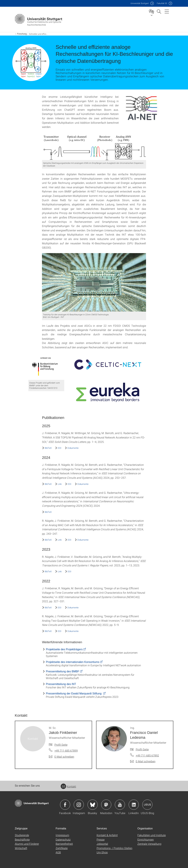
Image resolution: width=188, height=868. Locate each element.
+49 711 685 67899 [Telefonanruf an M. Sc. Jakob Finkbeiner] (66, 750)
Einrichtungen (146, 839)
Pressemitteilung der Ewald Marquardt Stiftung (74, 694)
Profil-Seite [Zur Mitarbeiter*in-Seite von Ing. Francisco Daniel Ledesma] (142, 749)
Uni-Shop (102, 852)
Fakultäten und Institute (152, 835)
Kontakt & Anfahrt (107, 835)
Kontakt (68, 786)
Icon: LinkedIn (134, 805)
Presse (101, 839)
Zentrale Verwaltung (149, 844)
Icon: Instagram (79, 805)
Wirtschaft (21, 848)
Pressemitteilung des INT (61, 684)
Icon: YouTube (120, 805)
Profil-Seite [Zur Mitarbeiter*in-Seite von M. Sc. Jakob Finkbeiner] (61, 745)
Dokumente (73, 448)
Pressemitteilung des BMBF (62, 671)
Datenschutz (63, 839)
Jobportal (102, 844)
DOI (60, 448)
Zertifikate (62, 848)
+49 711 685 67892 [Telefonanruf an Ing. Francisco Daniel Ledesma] (147, 755)
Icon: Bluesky (93, 805)
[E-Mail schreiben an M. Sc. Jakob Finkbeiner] (62, 757)
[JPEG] (142, 109)
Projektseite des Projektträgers (64, 649)
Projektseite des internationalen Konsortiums (73, 662)
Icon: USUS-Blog (147, 805)
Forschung (22, 34)
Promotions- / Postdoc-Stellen (114, 848)
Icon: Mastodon (106, 805)
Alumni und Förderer (27, 844)
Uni (140, 3)
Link (60, 484)
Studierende (22, 835)
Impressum (62, 835)
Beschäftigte (22, 839)
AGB (58, 852)
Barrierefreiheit (64, 844)
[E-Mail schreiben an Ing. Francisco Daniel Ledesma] (143, 761)
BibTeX (48, 448)
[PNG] (94, 147)
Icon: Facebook (65, 805)
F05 (162, 3)
